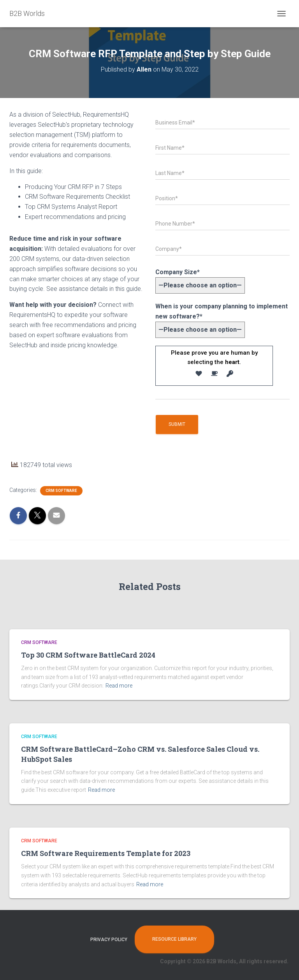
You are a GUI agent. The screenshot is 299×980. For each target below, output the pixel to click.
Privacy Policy (109, 940)
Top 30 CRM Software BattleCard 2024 (88, 655)
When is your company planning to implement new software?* (222, 318)
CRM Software (61, 491)
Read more (119, 686)
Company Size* (200, 279)
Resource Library (174, 939)
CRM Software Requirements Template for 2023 (106, 853)
